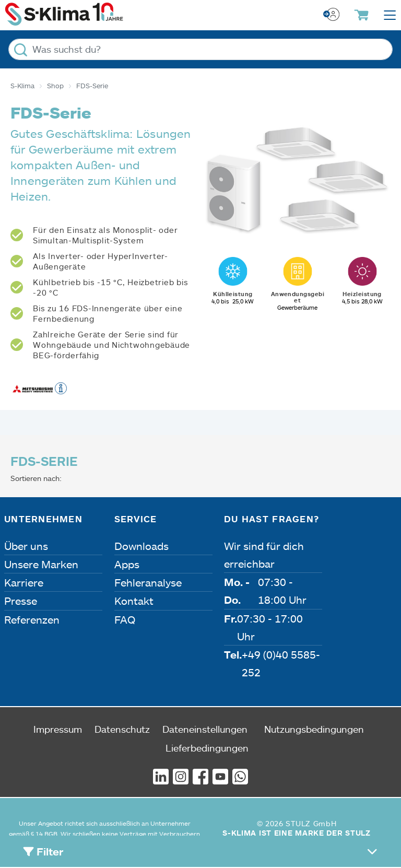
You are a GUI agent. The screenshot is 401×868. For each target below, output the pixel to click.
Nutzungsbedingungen (314, 729)
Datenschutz (122, 729)
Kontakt (134, 601)
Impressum (58, 729)
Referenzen (32, 619)
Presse (21, 601)
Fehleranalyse (148, 582)
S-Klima (22, 86)
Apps (127, 564)
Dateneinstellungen (205, 729)
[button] (61, 388)
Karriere (24, 582)
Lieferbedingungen (207, 748)
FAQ (125, 619)
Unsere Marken (41, 564)
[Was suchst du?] (200, 49)
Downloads (141, 546)
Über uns (26, 546)
